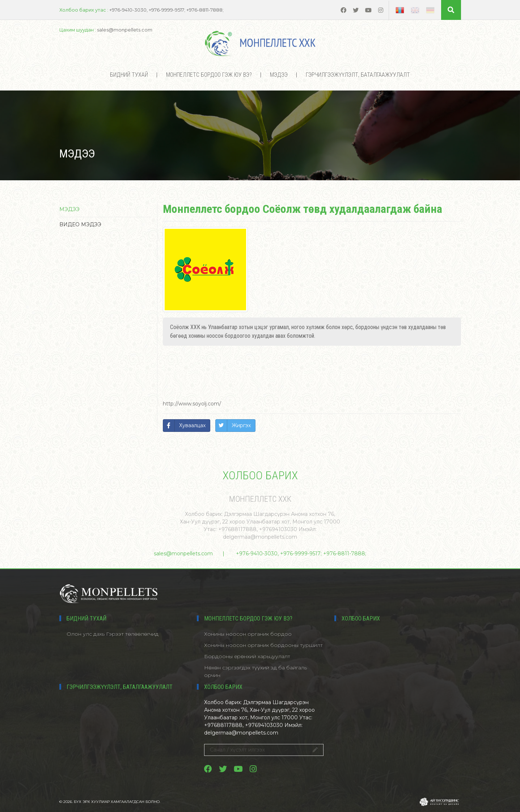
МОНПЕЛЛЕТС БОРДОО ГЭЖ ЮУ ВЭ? (209, 75)
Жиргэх (241, 425)
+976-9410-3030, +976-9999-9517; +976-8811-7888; (301, 554)
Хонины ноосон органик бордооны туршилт (263, 645)
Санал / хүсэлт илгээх (264, 750)
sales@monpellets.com (183, 554)
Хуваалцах (192, 425)
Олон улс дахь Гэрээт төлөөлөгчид (113, 634)
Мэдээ (279, 75)
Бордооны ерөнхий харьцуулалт (247, 656)
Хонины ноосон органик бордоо (248, 634)
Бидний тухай (129, 75)
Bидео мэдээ (80, 224)
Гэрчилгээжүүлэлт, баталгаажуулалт (358, 75)
